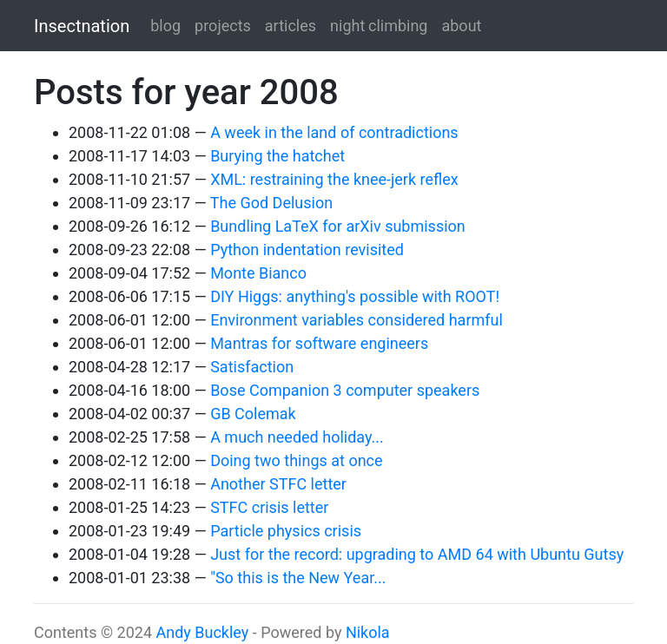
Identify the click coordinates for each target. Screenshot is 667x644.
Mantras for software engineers (319, 343)
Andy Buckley (202, 632)
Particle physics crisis (286, 531)
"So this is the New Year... (298, 578)
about (461, 26)
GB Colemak (253, 414)
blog (165, 26)
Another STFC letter (278, 484)
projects (223, 26)
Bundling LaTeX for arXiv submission (338, 226)
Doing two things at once (296, 460)
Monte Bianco (258, 273)
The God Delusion (271, 203)
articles (291, 26)
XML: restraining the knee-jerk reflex (334, 179)
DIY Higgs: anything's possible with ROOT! (355, 296)
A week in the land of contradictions (334, 132)
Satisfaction (252, 367)
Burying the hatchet (277, 156)
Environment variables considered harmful (357, 320)
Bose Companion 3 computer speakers (345, 390)
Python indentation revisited (307, 250)
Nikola (368, 632)
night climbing (379, 26)
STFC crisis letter (269, 507)
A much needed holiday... (297, 437)
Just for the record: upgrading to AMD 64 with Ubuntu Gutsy (417, 554)
